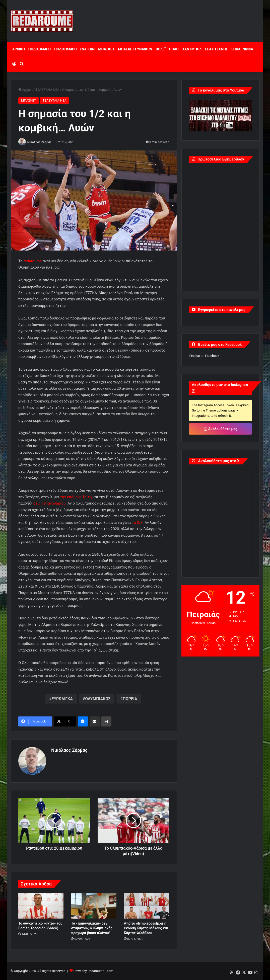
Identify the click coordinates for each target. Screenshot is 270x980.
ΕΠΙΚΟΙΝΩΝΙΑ (242, 49)
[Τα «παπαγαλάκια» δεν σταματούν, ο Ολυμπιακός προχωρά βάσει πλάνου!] (94, 906)
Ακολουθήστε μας (220, 429)
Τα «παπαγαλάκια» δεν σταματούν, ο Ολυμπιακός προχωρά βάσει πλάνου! (92, 928)
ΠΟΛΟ (174, 49)
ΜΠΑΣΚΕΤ (106, 49)
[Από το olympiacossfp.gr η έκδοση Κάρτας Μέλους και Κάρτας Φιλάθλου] (147, 906)
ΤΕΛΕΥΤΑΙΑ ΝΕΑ (47, 90)
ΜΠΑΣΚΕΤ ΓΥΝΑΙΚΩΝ (135, 49)
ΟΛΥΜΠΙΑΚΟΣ (98, 699)
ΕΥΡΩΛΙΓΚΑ (62, 699)
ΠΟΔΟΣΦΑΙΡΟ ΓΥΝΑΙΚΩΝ (74, 49)
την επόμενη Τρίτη (76, 497)
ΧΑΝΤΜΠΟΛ (192, 49)
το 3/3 (137, 523)
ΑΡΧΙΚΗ (19, 49)
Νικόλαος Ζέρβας (40, 142)
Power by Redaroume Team (93, 971)
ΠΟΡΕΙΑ (130, 699)
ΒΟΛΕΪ (160, 49)
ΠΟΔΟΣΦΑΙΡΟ (40, 49)
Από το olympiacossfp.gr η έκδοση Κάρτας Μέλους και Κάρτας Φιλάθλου (146, 928)
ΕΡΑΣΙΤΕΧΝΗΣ (217, 49)
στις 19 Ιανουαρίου (50, 503)
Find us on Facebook (204, 356)
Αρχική (25, 90)
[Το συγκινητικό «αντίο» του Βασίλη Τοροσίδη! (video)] (41, 906)
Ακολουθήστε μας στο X (219, 461)
